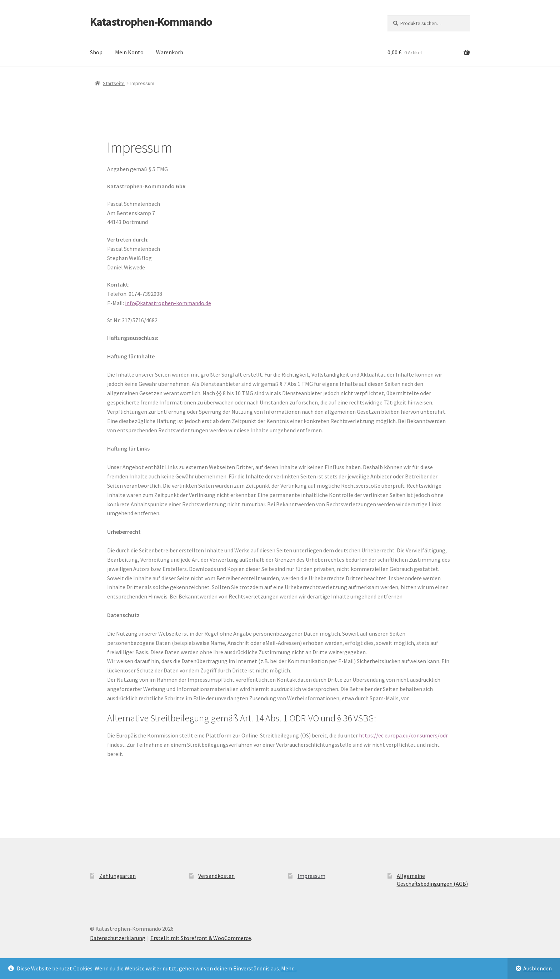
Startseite (114, 83)
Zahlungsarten (117, 876)
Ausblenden (537, 968)
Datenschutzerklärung (118, 938)
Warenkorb (170, 52)
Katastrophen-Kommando (151, 22)
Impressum (311, 876)
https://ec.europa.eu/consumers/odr (403, 735)
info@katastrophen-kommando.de (168, 303)
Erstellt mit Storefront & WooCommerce (201, 938)
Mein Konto (129, 52)
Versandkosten (216, 876)
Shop (96, 52)
